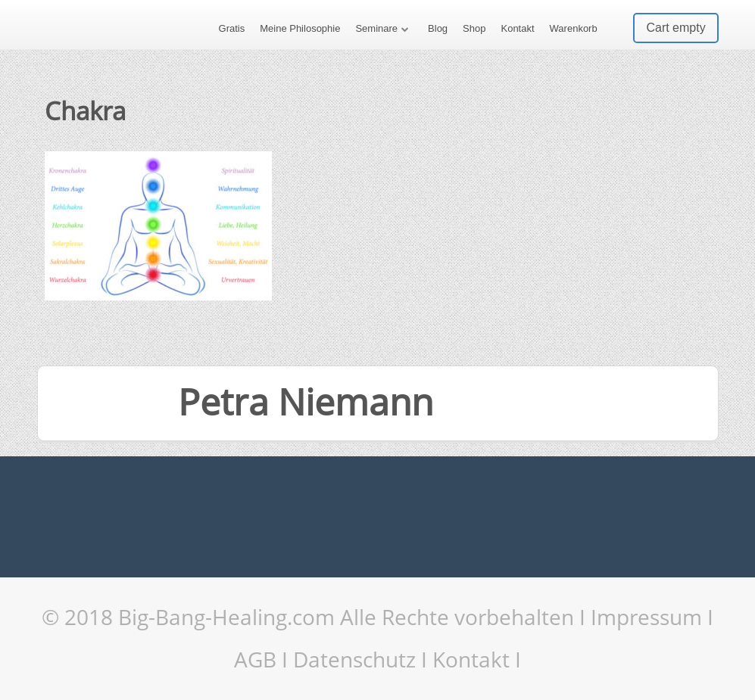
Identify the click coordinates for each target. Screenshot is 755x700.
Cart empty (675, 28)
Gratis (232, 28)
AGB (255, 659)
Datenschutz (354, 659)
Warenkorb (574, 28)
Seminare (376, 28)
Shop (474, 28)
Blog (438, 28)
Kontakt (517, 28)
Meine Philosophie (300, 28)
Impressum (646, 617)
